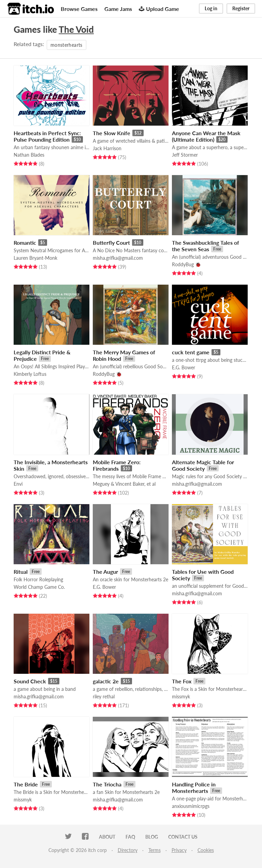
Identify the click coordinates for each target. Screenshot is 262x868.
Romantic (25, 243)
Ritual (21, 572)
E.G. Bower (184, 367)
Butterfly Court (111, 243)
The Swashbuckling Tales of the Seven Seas (206, 246)
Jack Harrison (107, 148)
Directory (128, 850)
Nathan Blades (29, 155)
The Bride (26, 784)
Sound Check (30, 681)
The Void (76, 29)
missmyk (181, 696)
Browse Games (79, 9)
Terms (155, 850)
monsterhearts (67, 45)
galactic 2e (106, 681)
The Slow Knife (112, 133)
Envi (18, 484)
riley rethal (104, 696)
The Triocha (107, 784)
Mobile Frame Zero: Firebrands (117, 465)
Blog (152, 837)
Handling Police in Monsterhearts (194, 787)
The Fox (182, 681)
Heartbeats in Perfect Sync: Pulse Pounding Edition (47, 136)
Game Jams (118, 9)
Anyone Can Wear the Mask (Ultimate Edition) (206, 136)
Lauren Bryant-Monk (35, 258)
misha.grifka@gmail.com (118, 258)
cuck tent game (191, 352)
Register (241, 8)
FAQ (130, 837)
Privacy (179, 850)
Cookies (206, 850)
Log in (211, 8)
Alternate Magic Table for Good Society (203, 465)
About (107, 837)
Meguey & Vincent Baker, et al (124, 484)
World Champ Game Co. (39, 587)
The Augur (105, 572)
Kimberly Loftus (30, 374)
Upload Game (159, 9)
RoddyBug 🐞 (186, 264)
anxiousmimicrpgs (191, 806)
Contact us (183, 837)
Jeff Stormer (185, 155)
